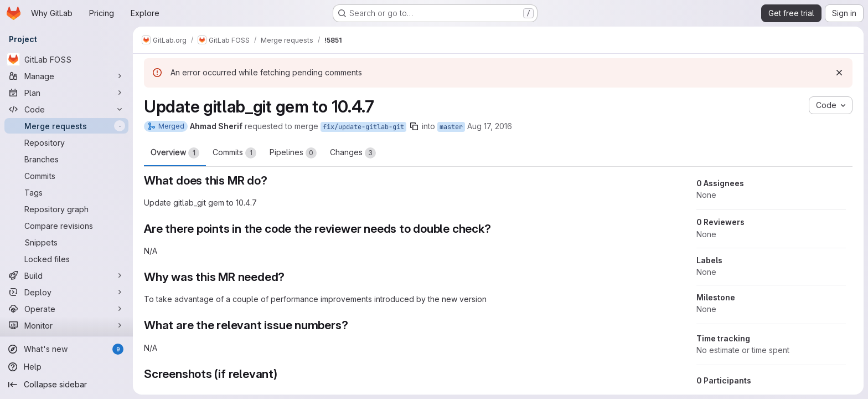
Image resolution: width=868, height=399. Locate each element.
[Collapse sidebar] (66, 385)
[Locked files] (66, 259)
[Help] (66, 367)
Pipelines (293, 153)
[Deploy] (66, 292)
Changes (353, 153)
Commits (234, 153)
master (451, 127)
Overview (175, 153)
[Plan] (66, 93)
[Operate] (66, 309)
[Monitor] (66, 325)
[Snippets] (66, 242)
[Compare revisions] (66, 226)
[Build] (66, 275)
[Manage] (66, 76)
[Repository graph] (66, 209)
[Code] (66, 109)
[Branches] (66, 159)
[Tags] (66, 192)
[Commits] (66, 176)
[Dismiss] (839, 73)
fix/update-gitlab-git (363, 127)
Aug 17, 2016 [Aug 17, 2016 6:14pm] (490, 126)
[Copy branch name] (414, 126)
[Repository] (66, 142)
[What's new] (66, 349)
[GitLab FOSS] (66, 59)
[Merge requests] (66, 126)
